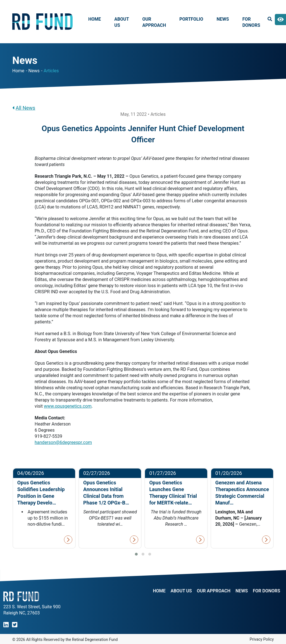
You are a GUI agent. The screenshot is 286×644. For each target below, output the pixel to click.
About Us (121, 22)
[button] (136, 554)
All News (24, 108)
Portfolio (191, 19)
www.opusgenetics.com (68, 406)
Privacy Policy (262, 639)
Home (95, 19)
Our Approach (154, 22)
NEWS (242, 591)
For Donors (251, 22)
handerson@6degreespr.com (63, 442)
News (223, 19)
